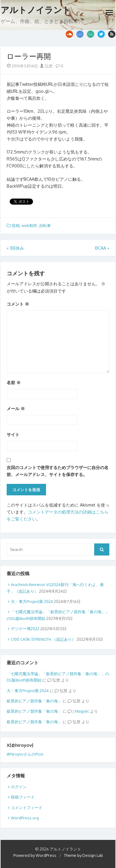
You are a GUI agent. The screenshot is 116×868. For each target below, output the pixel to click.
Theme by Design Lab (83, 855)
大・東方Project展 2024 (32, 601)
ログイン (19, 787)
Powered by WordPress (35, 855)
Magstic (82, 711)
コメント (18, 304)
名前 (14, 382)
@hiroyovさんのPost (25, 754)
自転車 (45, 225)
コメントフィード (27, 808)
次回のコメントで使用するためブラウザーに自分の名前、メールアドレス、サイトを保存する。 (58, 471)
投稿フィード (23, 797)
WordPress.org (25, 818)
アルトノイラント (36, 10)
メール (16, 408)
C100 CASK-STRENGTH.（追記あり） (43, 639)
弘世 (46, 66)
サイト (13, 434)
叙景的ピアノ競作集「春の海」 (34, 701)
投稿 (16, 225)
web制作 (29, 225)
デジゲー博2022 (25, 629)
